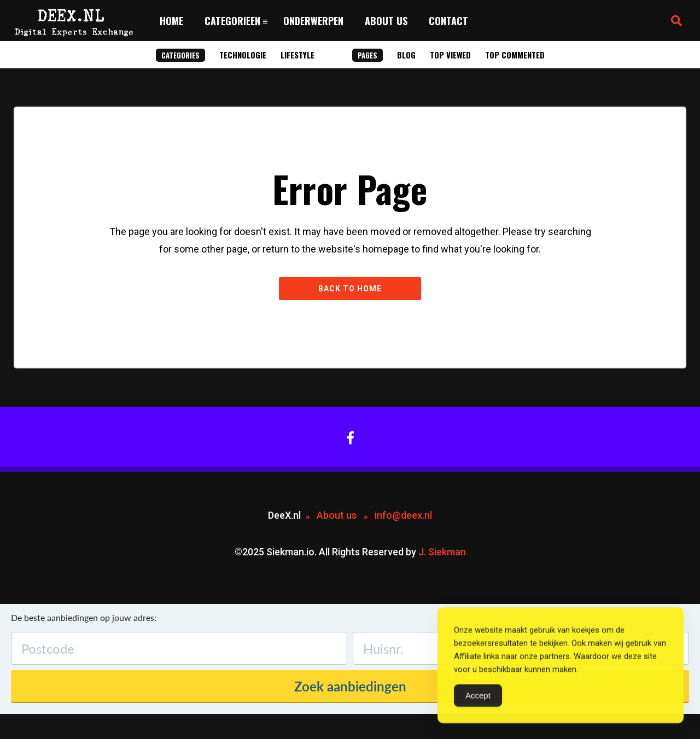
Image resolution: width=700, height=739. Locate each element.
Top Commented (515, 55)
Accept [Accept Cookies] (478, 698)
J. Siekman (442, 552)
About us (386, 21)
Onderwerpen (313, 21)
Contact (448, 21)
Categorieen (232, 21)
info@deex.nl (403, 515)
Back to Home (350, 289)
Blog (406, 55)
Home (171, 21)
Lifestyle (297, 55)
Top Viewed (450, 55)
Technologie (243, 55)
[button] (676, 21)
